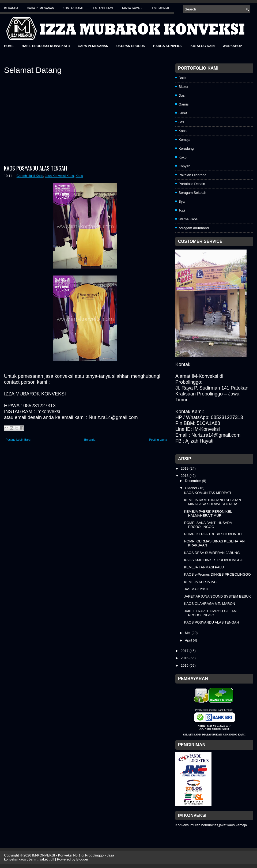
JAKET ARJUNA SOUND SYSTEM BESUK (217, 596)
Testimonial (160, 8)
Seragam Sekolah (192, 193)
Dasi (182, 95)
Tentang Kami (102, 8)
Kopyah (184, 166)
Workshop (232, 46)
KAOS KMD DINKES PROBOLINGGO (214, 560)
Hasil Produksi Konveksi (48, 44)
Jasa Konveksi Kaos (59, 176)
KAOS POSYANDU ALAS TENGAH (35, 168)
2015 (185, 665)
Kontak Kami (73, 8)
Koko (183, 157)
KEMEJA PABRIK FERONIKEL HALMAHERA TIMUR (208, 514)
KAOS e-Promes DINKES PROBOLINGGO (217, 574)
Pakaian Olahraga (192, 175)
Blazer (184, 87)
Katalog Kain (203, 46)
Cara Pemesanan (40, 8)
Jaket (183, 113)
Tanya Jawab (132, 8)
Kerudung (186, 148)
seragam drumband (194, 228)
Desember (194, 481)
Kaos (79, 176)
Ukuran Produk (131, 46)
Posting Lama (158, 440)
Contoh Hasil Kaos (30, 176)
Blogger (82, 859)
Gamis (184, 104)
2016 (185, 658)
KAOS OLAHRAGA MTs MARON (209, 604)
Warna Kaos (188, 219)
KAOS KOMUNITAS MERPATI (207, 493)
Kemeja (184, 140)
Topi (182, 210)
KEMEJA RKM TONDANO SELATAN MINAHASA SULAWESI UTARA (212, 502)
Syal (182, 201)
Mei (188, 633)
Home (9, 46)
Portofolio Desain (192, 184)
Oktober (192, 488)
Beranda (11, 8)
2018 (185, 476)
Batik (182, 78)
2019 (185, 468)
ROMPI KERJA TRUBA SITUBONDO (213, 534)
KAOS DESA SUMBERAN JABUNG (212, 553)
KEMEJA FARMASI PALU (204, 567)
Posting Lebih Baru (18, 440)
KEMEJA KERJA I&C (200, 582)
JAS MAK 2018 (196, 589)
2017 (185, 651)
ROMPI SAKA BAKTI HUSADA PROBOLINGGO (208, 525)
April (189, 640)
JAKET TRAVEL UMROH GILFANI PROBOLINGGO (211, 613)
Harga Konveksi (168, 46)
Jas (181, 122)
